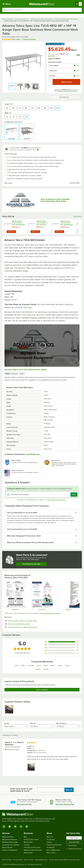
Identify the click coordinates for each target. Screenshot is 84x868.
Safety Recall (28, 853)
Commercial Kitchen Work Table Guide (29, 627)
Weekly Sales (28, 842)
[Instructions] (42, 595)
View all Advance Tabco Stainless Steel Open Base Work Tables (55, 200)
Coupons (27, 845)
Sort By (7, 723)
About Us (50, 837)
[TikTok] (21, 827)
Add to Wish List (64, 97)
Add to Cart (11, 232)
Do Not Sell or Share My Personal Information (65, 860)
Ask (74, 494)
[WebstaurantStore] (30, 814)
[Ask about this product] (42, 494)
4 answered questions (29, 39)
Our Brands (51, 840)
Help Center (74, 838)
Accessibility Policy (41, 860)
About (7, 374)
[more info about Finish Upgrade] (75, 66)
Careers (49, 842)
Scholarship (51, 847)
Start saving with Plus (24, 804)
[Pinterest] (27, 827)
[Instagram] (4, 827)
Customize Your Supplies (11, 845)
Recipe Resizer (7, 847)
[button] (12, 86)
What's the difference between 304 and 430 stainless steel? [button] (30, 543)
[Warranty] (69, 595)
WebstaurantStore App (10, 842)
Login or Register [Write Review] (42, 690)
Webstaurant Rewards (10, 840)
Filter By (33, 723)
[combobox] (42, 10)
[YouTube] (10, 827)
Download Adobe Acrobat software (50, 613)
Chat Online (71, 846)
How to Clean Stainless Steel (25, 624)
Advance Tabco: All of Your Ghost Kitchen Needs (26, 370)
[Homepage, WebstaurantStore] (42, 4)
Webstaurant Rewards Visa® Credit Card (68, 91)
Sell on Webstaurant (53, 850)
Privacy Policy (62, 500)
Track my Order (74, 842)
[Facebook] (15, 827)
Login (50, 59)
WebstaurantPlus (8, 837)
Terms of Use (51, 500)
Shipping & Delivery (74, 849)
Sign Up (69, 790)
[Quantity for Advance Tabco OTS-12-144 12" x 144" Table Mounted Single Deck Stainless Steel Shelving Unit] (5, 232)
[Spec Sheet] (15, 595)
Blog (25, 837)
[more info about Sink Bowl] (75, 76)
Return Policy (51, 853)
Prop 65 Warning (32, 454)
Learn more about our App (65, 804)
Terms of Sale (7, 860)
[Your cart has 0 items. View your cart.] (78, 4)
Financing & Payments (54, 845)
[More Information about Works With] (13, 216)
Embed (22, 374)
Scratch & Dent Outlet (31, 840)
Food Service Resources (32, 847)
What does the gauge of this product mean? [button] (24, 536)
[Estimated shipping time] (38, 150)
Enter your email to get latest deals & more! (21, 790)
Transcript (14, 374)
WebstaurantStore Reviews (33, 850)
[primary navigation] (7, 4)
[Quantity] (50, 82)
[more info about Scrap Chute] (75, 71)
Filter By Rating (61, 723)
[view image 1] (9, 709)
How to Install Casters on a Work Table (29, 621)
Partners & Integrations (10, 850)
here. (30, 307)
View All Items (78, 216)
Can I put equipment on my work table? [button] (22, 513)
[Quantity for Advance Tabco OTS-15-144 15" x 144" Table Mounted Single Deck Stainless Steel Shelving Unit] (53, 232)
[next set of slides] (80, 227)
